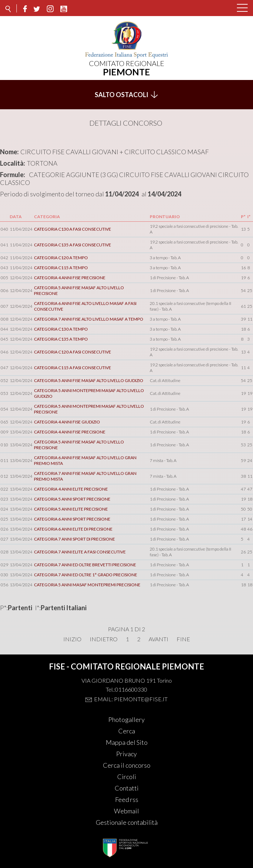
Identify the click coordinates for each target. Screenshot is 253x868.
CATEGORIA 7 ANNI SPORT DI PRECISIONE (75, 539)
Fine (183, 639)
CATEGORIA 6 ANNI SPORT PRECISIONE (72, 519)
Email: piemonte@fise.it (131, 699)
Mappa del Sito (127, 742)
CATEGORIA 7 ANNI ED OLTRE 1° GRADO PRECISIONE (86, 575)
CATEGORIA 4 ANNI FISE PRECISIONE (70, 278)
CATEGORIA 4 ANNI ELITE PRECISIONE (71, 489)
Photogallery (126, 719)
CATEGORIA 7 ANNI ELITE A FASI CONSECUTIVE (80, 552)
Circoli (127, 777)
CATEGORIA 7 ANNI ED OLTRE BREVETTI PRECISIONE (85, 565)
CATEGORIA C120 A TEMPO (61, 258)
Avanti (158, 639)
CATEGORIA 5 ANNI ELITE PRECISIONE (71, 509)
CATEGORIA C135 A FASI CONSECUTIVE (73, 245)
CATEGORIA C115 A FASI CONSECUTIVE (73, 368)
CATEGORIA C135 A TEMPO (61, 339)
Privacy (126, 754)
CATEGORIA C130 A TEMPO (61, 329)
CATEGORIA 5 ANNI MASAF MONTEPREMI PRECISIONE (87, 585)
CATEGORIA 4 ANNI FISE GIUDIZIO (67, 422)
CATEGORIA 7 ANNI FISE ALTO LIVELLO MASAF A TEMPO (89, 319)
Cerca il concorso (127, 765)
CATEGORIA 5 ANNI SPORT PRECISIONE (72, 499)
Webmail (126, 811)
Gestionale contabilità (127, 822)
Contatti (127, 788)
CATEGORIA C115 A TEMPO (61, 268)
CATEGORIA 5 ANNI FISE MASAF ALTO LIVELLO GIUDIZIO (89, 380)
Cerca (127, 731)
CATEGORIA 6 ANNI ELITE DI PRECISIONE (73, 529)
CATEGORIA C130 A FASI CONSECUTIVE (73, 229)
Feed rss (127, 799)
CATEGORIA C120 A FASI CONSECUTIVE (73, 352)
